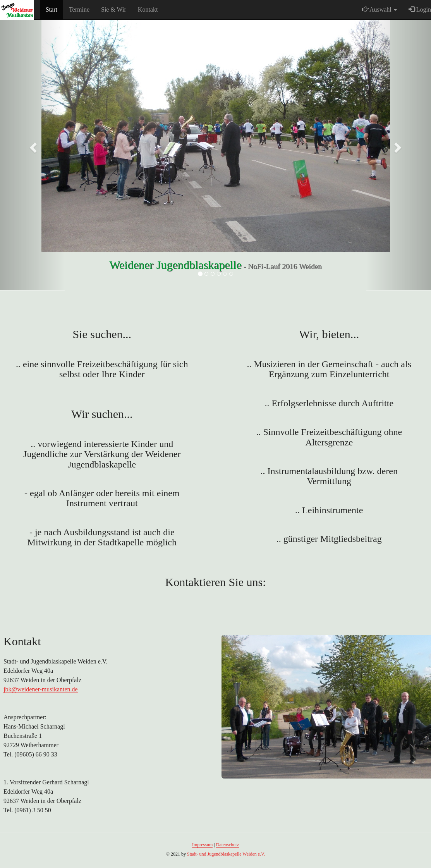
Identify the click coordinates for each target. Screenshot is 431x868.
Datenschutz (228, 845)
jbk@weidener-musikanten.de (41, 689)
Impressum (202, 845)
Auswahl (379, 9)
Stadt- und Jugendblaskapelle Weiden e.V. (226, 854)
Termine (79, 9)
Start (52, 9)
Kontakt (148, 9)
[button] (32, 145)
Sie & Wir (114, 9)
